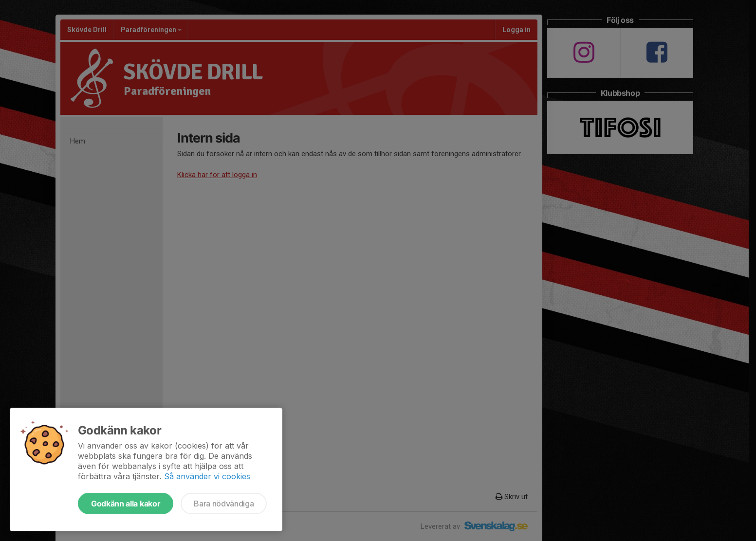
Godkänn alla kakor (126, 504)
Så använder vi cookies (207, 476)
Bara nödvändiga (224, 504)
